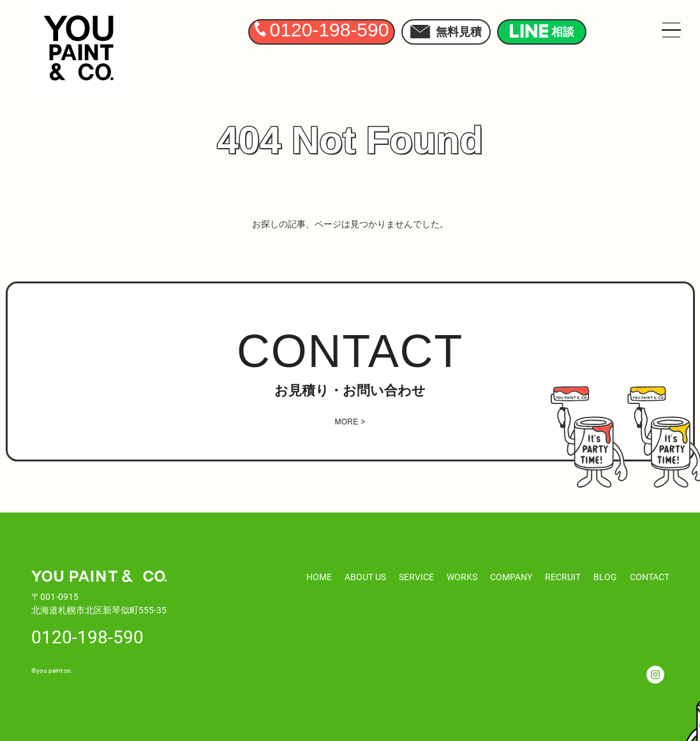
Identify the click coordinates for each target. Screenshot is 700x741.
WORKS (462, 577)
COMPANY (511, 577)
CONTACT (650, 577)
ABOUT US (365, 577)
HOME (319, 577)
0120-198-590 (87, 636)
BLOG (605, 577)
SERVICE (416, 577)
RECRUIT (563, 577)
